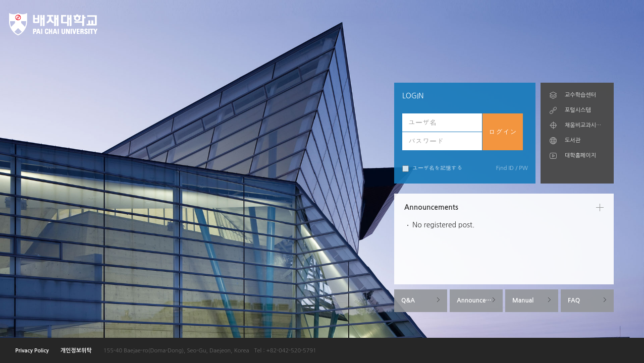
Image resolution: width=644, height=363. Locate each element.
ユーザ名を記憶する (432, 169)
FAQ (574, 300)
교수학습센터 (580, 95)
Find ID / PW (512, 168)
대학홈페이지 (580, 156)
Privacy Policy (32, 351)
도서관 (573, 140)
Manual (523, 300)
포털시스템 (578, 110)
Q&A (408, 300)
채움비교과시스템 (585, 125)
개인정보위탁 (76, 351)
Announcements (480, 300)
